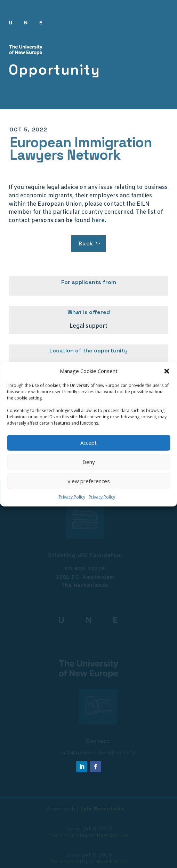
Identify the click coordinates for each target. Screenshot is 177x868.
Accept (88, 443)
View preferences (89, 481)
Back (86, 243)
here (98, 220)
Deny (89, 462)
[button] (167, 371)
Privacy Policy (72, 497)
